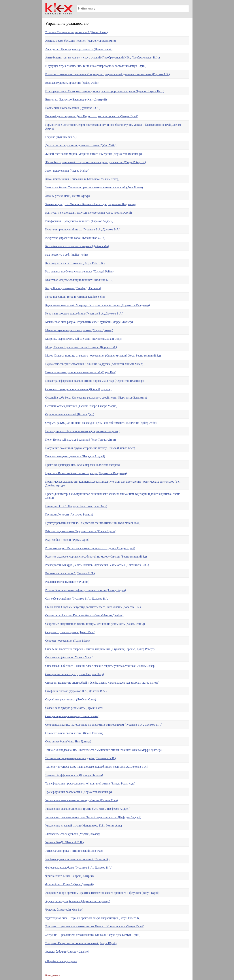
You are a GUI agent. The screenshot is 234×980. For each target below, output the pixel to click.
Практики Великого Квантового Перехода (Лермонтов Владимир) (86, 473)
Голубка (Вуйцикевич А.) (61, 137)
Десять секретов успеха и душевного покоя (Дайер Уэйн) (81, 145)
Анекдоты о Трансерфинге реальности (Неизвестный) (79, 49)
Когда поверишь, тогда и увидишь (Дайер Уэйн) (75, 297)
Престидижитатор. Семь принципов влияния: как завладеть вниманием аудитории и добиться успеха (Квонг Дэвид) (113, 496)
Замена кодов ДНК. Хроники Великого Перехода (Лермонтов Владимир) (90, 204)
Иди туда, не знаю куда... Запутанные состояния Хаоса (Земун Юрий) (89, 213)
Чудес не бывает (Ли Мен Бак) (64, 910)
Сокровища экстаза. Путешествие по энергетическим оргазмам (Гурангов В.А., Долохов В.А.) (104, 725)
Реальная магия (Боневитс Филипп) (67, 582)
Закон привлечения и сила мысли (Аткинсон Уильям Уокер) (82, 179)
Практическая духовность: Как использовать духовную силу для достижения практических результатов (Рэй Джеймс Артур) (113, 484)
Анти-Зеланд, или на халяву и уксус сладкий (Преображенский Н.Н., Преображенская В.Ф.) (103, 57)
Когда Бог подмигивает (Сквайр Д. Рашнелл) (73, 288)
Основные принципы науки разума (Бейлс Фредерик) (78, 389)
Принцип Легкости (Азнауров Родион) (69, 514)
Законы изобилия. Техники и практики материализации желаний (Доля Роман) (94, 187)
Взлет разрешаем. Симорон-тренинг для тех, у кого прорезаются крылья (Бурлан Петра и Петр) (105, 91)
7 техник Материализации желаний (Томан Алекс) (77, 32)
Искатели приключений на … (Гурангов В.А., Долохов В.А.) (83, 229)
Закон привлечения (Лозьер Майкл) (67, 171)
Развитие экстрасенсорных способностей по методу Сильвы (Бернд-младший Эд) (96, 557)
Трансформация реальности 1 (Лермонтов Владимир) (79, 792)
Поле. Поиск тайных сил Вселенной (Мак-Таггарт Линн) (81, 440)
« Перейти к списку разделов (61, 961)
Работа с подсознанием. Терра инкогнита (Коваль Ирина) (81, 531)
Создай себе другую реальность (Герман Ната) (74, 708)
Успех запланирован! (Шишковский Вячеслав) (74, 851)
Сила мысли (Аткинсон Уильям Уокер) (69, 657)
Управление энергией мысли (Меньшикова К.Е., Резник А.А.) (84, 825)
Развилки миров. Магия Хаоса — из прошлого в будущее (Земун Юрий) (90, 548)
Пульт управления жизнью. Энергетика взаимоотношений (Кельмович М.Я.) (93, 523)
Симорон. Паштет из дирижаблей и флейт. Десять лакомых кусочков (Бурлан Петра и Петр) (102, 683)
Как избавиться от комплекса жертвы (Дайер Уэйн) (77, 246)
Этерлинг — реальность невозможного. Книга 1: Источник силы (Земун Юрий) (95, 926)
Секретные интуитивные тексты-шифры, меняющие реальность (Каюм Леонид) (95, 624)
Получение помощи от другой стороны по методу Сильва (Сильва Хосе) (90, 448)
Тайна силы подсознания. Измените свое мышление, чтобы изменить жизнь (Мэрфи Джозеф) (103, 750)
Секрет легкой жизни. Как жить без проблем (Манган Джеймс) (84, 615)
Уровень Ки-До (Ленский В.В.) (65, 842)
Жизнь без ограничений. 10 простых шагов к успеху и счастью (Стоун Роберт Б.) (96, 162)
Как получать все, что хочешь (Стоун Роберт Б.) (75, 263)
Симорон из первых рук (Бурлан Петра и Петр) (75, 674)
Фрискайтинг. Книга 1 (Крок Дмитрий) (70, 876)
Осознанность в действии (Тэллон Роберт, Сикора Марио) (81, 406)
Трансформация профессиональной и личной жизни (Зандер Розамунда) (90, 783)
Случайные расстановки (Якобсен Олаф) (71, 699)
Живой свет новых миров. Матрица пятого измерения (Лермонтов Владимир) (94, 154)
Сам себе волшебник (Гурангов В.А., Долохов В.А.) (77, 599)
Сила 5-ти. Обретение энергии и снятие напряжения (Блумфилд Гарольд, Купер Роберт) (100, 649)
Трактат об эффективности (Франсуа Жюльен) (74, 775)
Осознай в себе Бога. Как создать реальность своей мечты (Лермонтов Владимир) (96, 398)
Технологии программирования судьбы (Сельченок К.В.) (81, 758)
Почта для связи (53, 975)
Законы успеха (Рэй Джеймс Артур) (68, 196)
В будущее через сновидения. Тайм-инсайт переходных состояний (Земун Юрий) (96, 66)
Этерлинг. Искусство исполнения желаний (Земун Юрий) (81, 943)
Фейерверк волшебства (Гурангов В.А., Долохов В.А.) (79, 868)
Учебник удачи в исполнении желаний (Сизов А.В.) (77, 859)
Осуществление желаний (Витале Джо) (70, 414)
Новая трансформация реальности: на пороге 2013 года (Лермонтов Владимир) (95, 381)
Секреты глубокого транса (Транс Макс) (70, 632)
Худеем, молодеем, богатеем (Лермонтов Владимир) (78, 901)
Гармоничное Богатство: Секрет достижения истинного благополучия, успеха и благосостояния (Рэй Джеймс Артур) (113, 127)
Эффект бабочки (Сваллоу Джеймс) (67, 952)
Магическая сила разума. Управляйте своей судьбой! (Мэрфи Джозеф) (89, 322)
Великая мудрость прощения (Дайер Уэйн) (72, 83)
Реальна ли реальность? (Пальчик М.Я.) (70, 573)
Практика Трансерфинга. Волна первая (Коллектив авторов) (83, 465)
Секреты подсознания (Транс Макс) (68, 641)
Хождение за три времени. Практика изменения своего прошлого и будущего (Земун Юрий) (102, 893)
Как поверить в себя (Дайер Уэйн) (67, 255)
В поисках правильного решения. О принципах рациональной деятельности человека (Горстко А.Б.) (108, 74)
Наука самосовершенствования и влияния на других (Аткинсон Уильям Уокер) (94, 364)
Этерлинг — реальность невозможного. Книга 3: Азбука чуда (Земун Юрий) (93, 935)
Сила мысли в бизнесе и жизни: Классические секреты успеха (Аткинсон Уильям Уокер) (100, 666)
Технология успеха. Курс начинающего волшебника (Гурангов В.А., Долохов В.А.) (97, 767)
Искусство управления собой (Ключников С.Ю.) (75, 238)
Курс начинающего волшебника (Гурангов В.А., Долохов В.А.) (84, 313)
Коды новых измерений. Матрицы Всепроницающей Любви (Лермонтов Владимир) (98, 305)
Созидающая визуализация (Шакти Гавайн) (72, 716)
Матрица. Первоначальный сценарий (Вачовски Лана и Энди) (84, 339)
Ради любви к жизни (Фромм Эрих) (67, 540)
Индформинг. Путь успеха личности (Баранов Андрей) (79, 221)
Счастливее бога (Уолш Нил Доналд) (68, 741)
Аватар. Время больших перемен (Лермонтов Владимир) (81, 41)
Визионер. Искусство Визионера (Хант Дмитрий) (76, 99)
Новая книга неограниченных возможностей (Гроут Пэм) (81, 372)
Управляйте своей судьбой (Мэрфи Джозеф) (73, 834)
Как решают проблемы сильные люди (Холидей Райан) (80, 271)
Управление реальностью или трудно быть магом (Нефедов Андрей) (88, 809)
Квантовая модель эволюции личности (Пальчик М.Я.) (79, 280)
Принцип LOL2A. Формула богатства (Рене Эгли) (76, 506)
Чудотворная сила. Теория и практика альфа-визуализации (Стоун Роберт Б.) (93, 918)
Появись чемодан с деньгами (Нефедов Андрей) (75, 456)
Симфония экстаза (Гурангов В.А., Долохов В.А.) (76, 691)
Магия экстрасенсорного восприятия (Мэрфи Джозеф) (79, 330)
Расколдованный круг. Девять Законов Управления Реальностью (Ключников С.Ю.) (97, 565)
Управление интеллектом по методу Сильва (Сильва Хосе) (82, 800)
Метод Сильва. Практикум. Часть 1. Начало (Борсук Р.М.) (81, 347)
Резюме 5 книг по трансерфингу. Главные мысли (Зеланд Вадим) (86, 590)
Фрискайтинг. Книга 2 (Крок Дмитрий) (70, 884)
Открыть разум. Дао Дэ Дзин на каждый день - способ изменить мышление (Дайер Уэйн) (101, 423)
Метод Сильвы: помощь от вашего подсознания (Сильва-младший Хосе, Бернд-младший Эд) (103, 356)
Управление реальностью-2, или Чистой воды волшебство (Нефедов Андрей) (93, 817)
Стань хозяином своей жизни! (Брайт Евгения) (74, 733)
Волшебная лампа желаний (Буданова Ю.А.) (73, 108)
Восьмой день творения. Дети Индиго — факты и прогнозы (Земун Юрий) (92, 116)
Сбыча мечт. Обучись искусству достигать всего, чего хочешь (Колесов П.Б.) (93, 607)
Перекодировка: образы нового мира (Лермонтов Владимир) (83, 431)
